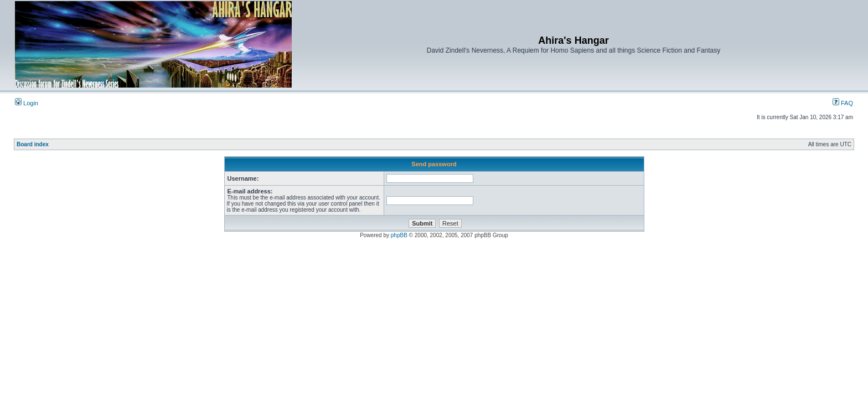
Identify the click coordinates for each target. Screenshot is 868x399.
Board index (33, 144)
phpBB (399, 235)
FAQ (843, 103)
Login (27, 103)
